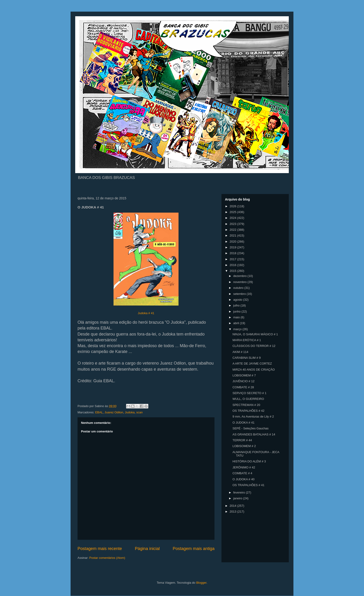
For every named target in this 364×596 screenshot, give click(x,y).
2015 (233, 271)
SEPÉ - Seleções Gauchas (250, 428)
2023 (233, 224)
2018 (233, 253)
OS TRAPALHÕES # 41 (248, 485)
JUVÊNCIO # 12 (243, 381)
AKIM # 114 (240, 352)
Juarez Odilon (114, 412)
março (238, 329)
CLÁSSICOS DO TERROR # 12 (254, 346)
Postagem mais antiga (194, 549)
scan (139, 412)
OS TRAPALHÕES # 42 (248, 411)
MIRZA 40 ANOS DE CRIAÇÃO (253, 370)
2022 (233, 230)
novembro (240, 282)
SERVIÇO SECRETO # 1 (249, 393)
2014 (233, 506)
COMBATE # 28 (243, 387)
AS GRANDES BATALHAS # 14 (254, 434)
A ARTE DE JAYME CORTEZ (252, 364)
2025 (233, 212)
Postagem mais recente (100, 549)
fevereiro (240, 492)
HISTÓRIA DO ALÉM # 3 (249, 461)
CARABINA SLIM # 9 (246, 358)
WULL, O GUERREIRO (248, 399)
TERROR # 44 (242, 440)
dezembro (240, 276)
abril (237, 323)
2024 (233, 218)
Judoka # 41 (146, 313)
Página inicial (147, 549)
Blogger (201, 583)
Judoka (130, 412)
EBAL (99, 412)
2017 (233, 259)
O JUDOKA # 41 (243, 423)
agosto (238, 300)
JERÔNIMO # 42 (244, 467)
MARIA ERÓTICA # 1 (247, 340)
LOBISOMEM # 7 (244, 375)
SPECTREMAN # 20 (246, 405)
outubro (239, 288)
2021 (233, 235)
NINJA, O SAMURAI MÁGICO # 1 (255, 334)
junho (237, 311)
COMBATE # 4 (242, 473)
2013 (233, 512)
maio (237, 317)
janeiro (238, 498)
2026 (233, 206)
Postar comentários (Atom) (107, 558)
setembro (240, 294)
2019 (233, 247)
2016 (233, 265)
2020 (233, 242)
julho (237, 305)
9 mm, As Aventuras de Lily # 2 (253, 417)
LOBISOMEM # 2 (244, 446)
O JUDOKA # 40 (243, 479)
